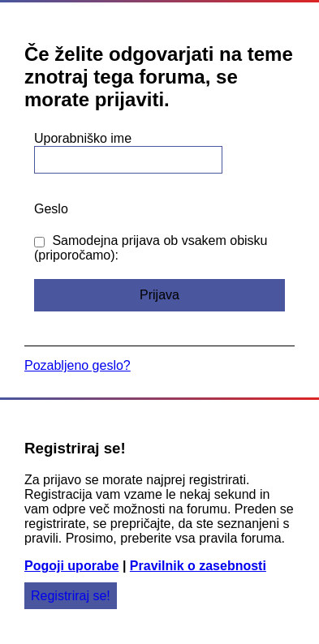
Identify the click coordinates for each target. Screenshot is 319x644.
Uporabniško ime (83, 138)
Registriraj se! (71, 596)
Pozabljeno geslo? (78, 365)
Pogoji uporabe (71, 566)
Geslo (51, 209)
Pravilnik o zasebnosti (198, 566)
